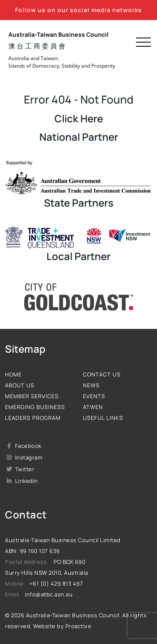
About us (20, 385)
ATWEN (93, 407)
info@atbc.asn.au (49, 594)
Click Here (79, 118)
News (91, 385)
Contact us (102, 374)
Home (13, 374)
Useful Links (103, 418)
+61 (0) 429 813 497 (56, 583)
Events (94, 396)
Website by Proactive (62, 626)
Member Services (32, 396)
